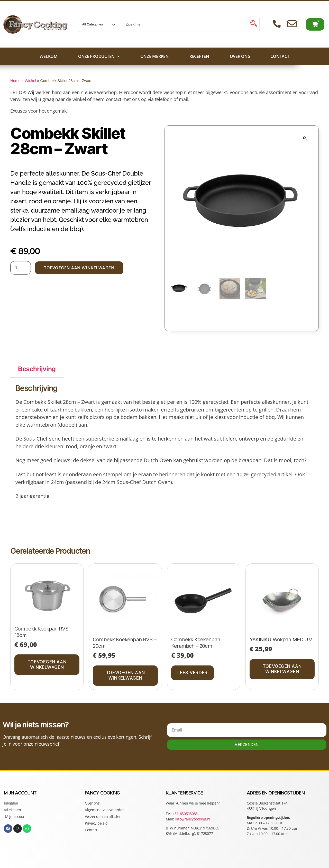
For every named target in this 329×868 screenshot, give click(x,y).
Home (15, 81)
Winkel (30, 81)
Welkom (48, 56)
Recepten (199, 56)
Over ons (240, 56)
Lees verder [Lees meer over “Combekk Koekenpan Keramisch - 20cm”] (192, 673)
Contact (280, 56)
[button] (305, 139)
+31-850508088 (186, 814)
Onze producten (99, 56)
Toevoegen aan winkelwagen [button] (47, 665)
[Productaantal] (21, 268)
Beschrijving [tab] (37, 369)
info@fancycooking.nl (193, 819)
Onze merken (155, 56)
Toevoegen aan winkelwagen (79, 268)
